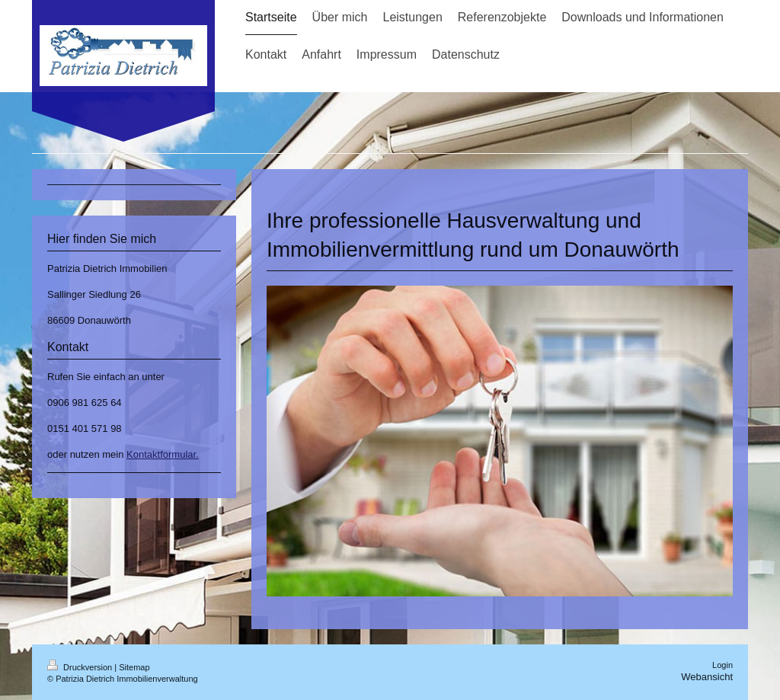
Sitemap (134, 667)
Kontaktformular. (163, 454)
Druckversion (81, 667)
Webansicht (707, 677)
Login (722, 665)
